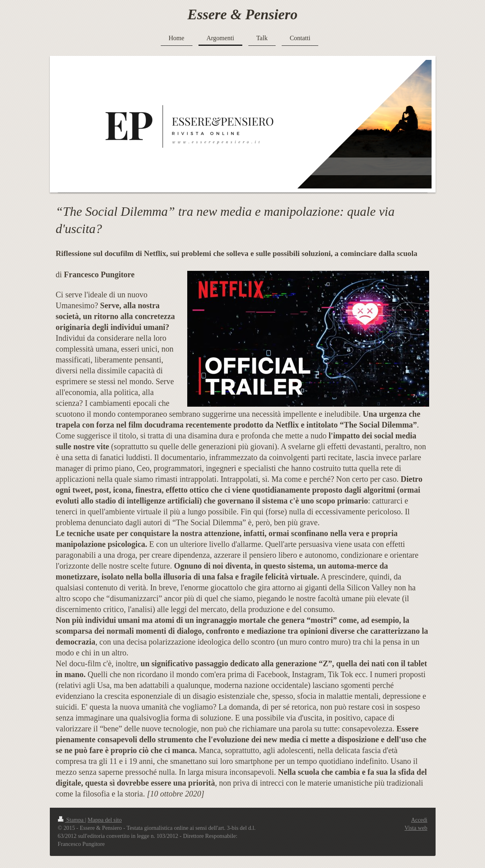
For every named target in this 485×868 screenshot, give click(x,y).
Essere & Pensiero (243, 14)
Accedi (419, 820)
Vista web (416, 828)
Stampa (72, 820)
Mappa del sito (105, 820)
